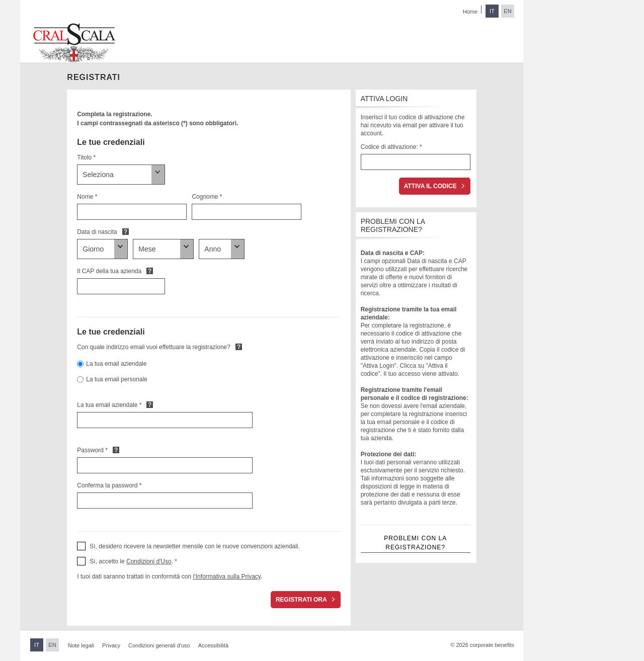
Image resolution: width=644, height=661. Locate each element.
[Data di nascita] (102, 249)
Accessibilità (214, 645)
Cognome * (207, 197)
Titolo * (86, 157)
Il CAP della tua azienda (109, 271)
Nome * (87, 197)
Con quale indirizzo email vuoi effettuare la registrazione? (154, 347)
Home (470, 12)
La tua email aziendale (116, 364)
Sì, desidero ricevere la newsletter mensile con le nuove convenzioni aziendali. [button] (195, 546)
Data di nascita (97, 232)
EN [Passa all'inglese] (507, 11)
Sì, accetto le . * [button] (133, 561)
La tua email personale (116, 379)
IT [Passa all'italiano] (492, 11)
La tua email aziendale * (109, 405)
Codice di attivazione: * (391, 147)
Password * (92, 450)
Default (126, 231)
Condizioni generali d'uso (159, 645)
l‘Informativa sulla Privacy (226, 576)
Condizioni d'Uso (149, 561)
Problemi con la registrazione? (415, 543)
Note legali (81, 645)
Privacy (111, 645)
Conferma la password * (109, 485)
